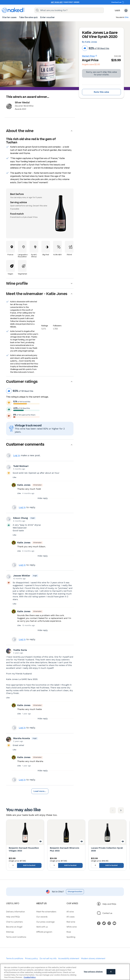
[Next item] (121, 810)
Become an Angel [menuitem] (14, 927)
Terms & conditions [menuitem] (15, 958)
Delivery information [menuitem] (15, 911)
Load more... (40, 791)
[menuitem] (9, 17)
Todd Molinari (21, 466)
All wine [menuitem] (70, 911)
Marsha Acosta (22, 738)
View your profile (9, 455)
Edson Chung (21, 518)
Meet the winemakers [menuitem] (46, 911)
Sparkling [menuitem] (71, 937)
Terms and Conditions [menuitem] (16, 937)
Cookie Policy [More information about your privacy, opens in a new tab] (30, 977)
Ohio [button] (126, 17)
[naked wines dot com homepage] (13, 10)
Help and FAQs (109, 904)
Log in (117, 10)
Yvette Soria (20, 650)
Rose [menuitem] (69, 932)
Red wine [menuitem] (71, 922)
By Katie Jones (90, 42)
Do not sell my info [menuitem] (48, 958)
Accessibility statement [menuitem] (69, 958)
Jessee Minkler (22, 576)
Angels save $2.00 (91, 64)
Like (14, 477)
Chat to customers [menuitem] (14, 922)
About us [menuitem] (41, 903)
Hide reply (43, 498)
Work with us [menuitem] (42, 927)
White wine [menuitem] (72, 927)
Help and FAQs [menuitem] (13, 917)
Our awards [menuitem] (42, 917)
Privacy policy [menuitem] (31, 958)
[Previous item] (113, 810)
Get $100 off (57, 2)
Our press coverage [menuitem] (45, 922)
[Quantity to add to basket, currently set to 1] (13, 865)
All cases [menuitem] (71, 917)
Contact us (118, 2)
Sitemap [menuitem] (10, 932)
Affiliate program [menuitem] (44, 932)
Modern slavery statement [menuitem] (93, 958)
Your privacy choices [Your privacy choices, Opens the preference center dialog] (93, 972)
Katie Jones (24, 485)
